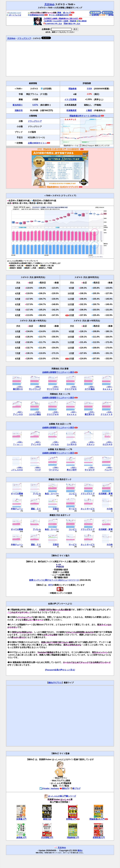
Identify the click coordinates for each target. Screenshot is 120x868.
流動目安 (19, 110)
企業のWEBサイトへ (37, 143)
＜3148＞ (109, 412)
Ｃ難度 (89, 110)
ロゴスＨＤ (108, 444)
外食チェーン (17, 509)
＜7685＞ (56, 442)
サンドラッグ (35, 389)
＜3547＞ (74, 468)
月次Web (49, 4)
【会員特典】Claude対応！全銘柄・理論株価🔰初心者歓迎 (65, 21)
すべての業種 (17, 494)
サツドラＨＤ (53, 389)
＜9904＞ (38, 468)
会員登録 (95, 13)
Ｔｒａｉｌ (18, 444)
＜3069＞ (20, 468)
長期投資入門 (99, 838)
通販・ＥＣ (36, 509)
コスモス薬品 (35, 414)
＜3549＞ (74, 387)
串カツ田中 (72, 470)
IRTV (51, 585)
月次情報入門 (47, 838)
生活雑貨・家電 (106, 494)
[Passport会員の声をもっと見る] (60, 670)
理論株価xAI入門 (97, 819)
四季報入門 (71, 819)
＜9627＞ (20, 412)
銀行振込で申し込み (72, 24)
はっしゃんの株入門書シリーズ (60, 796)
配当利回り (18, 105)
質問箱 (110, 15)
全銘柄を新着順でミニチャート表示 (58, 372)
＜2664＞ (91, 387)
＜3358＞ (20, 442)
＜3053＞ (109, 468)
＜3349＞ (38, 412)
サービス (73, 509)
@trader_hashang (49, 788)
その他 (110, 509)
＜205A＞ (109, 442)
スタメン (91, 444)
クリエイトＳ (107, 414)
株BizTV (64, 788)
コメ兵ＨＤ (72, 444)
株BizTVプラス (55, 683)
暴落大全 (47, 819)
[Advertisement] (60, 59)
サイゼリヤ (90, 470)
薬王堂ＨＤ (18, 389)
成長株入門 (21, 838)
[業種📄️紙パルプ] (64, 13)
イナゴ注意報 (70, 99)
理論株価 (72, 89)
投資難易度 (71, 110)
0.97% (35, 105)
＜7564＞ (56, 468)
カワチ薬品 (90, 389)
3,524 (89, 89)
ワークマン (54, 470)
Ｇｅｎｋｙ (108, 389)
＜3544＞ (56, 387)
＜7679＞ (20, 387)
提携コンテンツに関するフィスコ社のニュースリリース (54, 580)
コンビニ (73, 494)
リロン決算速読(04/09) (59, 15)
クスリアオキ (71, 389)
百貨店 (56, 509)
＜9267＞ (109, 387)
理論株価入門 (73, 838)
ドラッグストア (24, 38)
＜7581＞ (91, 468)
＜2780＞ (74, 442)
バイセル (55, 444)
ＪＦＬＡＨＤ (17, 470)
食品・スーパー (52, 494)
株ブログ (75, 788)
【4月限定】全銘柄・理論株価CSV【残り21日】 (61, 19)
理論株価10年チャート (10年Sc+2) (85, 116)
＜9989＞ (38, 387)
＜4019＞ (91, 442)
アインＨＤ (18, 414)
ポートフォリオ (14, 15)
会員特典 (94, 15)
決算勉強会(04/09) (36, 15)
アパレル (37, 494)
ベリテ (38, 470)
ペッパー (109, 470)
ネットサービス (88, 509)
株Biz (80, 850)
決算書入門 (21, 819)
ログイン (107, 13)
